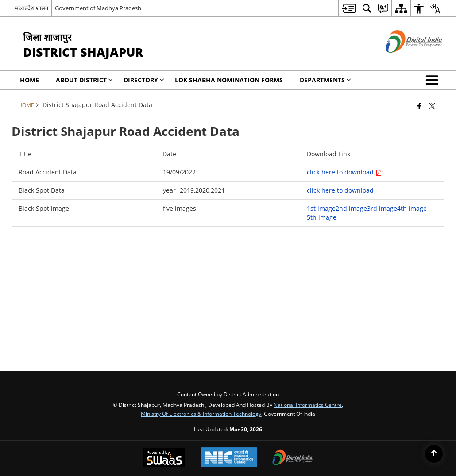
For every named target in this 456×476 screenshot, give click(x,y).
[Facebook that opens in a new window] (419, 106)
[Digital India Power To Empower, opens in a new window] (293, 458)
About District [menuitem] (84, 80)
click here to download (344, 172)
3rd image (382, 208)
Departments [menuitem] (325, 80)
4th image (412, 208)
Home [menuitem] (29, 80)
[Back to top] (434, 454)
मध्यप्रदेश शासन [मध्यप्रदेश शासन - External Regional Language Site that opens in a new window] (32, 8)
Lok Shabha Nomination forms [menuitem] (229, 80)
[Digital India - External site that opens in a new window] (403, 60)
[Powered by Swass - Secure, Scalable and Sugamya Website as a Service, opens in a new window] (164, 458)
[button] (434, 80)
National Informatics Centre (308, 405)
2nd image (351, 208)
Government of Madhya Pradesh (98, 8)
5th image (322, 217)
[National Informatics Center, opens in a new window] (229, 458)
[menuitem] (349, 8)
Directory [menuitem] (144, 80)
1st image (321, 208)
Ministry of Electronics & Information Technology (201, 414)
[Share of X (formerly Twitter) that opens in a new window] (432, 106)
